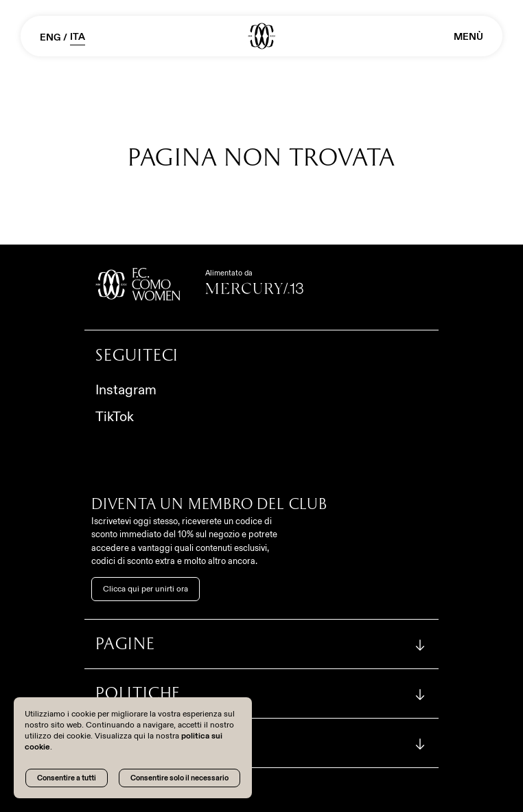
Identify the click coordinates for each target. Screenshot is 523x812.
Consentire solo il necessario (179, 778)
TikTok (115, 416)
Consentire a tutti (67, 778)
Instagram (126, 390)
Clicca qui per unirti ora (146, 589)
